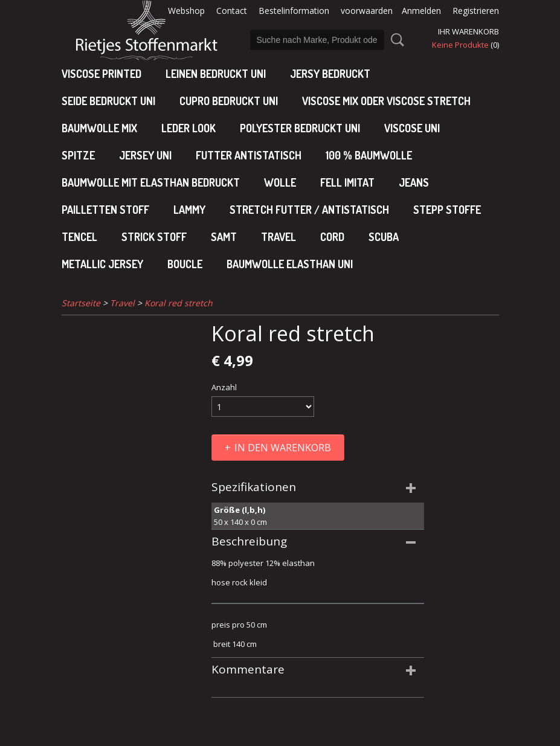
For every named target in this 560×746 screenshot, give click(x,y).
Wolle (280, 182)
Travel (278, 237)
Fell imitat (347, 182)
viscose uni (412, 128)
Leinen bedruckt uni (216, 74)
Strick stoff (154, 237)
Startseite (81, 303)
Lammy (189, 210)
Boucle (185, 264)
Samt (224, 237)
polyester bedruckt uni (300, 128)
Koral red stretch (179, 303)
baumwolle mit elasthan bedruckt (151, 182)
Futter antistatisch (249, 155)
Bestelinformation (294, 11)
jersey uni (145, 155)
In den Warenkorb (283, 448)
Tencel (79, 237)
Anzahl (224, 387)
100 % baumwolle (369, 155)
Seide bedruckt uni (108, 101)
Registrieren (476, 11)
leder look (188, 128)
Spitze (78, 155)
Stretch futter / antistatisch (309, 210)
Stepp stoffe (447, 210)
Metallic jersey (102, 264)
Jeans (414, 182)
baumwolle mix (99, 128)
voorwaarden (367, 11)
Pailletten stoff (105, 210)
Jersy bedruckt (330, 74)
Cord (332, 237)
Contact (232, 11)
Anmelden (421, 11)
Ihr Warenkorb (468, 31)
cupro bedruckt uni (229, 101)
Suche (395, 40)
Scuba (384, 237)
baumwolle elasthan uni (290, 264)
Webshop (186, 11)
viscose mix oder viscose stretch (386, 101)
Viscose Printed (101, 74)
